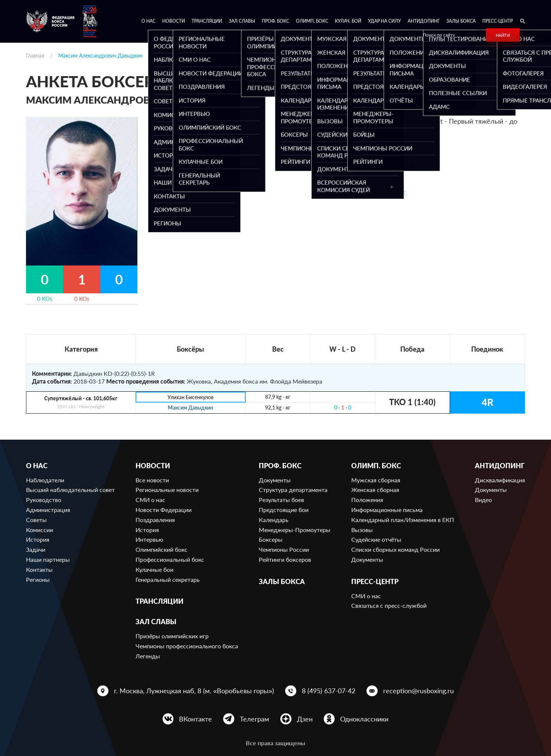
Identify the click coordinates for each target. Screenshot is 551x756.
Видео (483, 500)
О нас (149, 21)
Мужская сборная (376, 480)
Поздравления (155, 520)
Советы (36, 520)
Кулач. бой (348, 21)
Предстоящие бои (284, 510)
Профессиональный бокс (170, 559)
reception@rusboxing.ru (418, 691)
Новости (174, 21)
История (38, 539)
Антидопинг (424, 21)
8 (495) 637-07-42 (329, 691)
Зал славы (242, 21)
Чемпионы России (284, 549)
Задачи (36, 549)
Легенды (148, 656)
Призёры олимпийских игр (172, 636)
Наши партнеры (48, 559)
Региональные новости (167, 490)
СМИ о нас (150, 500)
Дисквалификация (500, 480)
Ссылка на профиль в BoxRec (360, 192)
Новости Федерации (164, 510)
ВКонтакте (195, 719)
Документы (275, 480)
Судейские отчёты (376, 539)
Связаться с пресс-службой (389, 605)
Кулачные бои (154, 569)
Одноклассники (364, 719)
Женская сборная (375, 490)
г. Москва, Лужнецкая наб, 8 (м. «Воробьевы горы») (194, 691)
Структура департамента (293, 490)
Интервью (149, 539)
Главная (35, 56)
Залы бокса (461, 21)
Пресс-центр (498, 21)
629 (390, 142)
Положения (367, 500)
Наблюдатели (45, 480)
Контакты (39, 569)
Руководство (44, 500)
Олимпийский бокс (162, 549)
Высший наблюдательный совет (70, 490)
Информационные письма (387, 510)
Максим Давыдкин (190, 408)
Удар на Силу (384, 21)
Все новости (152, 480)
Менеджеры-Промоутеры (295, 530)
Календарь (274, 520)
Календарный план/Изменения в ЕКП (403, 520)
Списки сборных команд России (395, 549)
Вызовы (362, 530)
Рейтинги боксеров (285, 559)
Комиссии (40, 530)
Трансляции (207, 21)
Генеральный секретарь (168, 579)
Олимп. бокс (312, 21)
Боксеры (271, 539)
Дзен (305, 719)
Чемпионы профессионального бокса (187, 646)
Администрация (48, 510)
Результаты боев (281, 500)
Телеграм (255, 719)
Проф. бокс (275, 21)
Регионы (38, 579)
